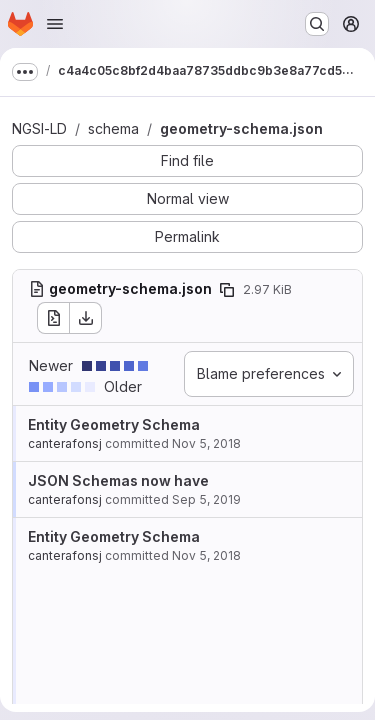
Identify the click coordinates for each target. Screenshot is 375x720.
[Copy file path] (227, 290)
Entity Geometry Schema (114, 424)
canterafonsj (65, 443)
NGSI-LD (39, 128)
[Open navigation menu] (55, 24)
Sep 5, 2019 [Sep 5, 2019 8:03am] (206, 499)
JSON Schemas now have (118, 480)
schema (113, 128)
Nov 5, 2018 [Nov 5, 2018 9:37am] (206, 443)
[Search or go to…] (317, 24)
